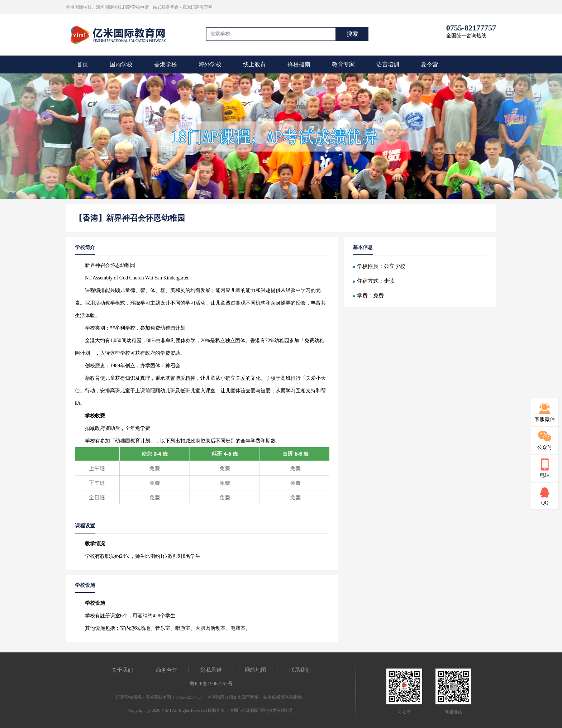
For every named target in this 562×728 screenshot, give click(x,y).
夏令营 (429, 64)
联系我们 (300, 670)
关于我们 (122, 670)
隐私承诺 (211, 670)
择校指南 (299, 64)
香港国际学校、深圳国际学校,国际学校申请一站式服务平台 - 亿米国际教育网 (139, 7)
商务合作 (167, 670)
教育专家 (343, 64)
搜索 (352, 34)
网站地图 (256, 670)
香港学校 (166, 64)
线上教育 (254, 64)
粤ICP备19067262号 (211, 684)
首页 (82, 64)
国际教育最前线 (122, 34)
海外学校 (210, 64)
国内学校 (121, 64)
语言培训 (388, 64)
